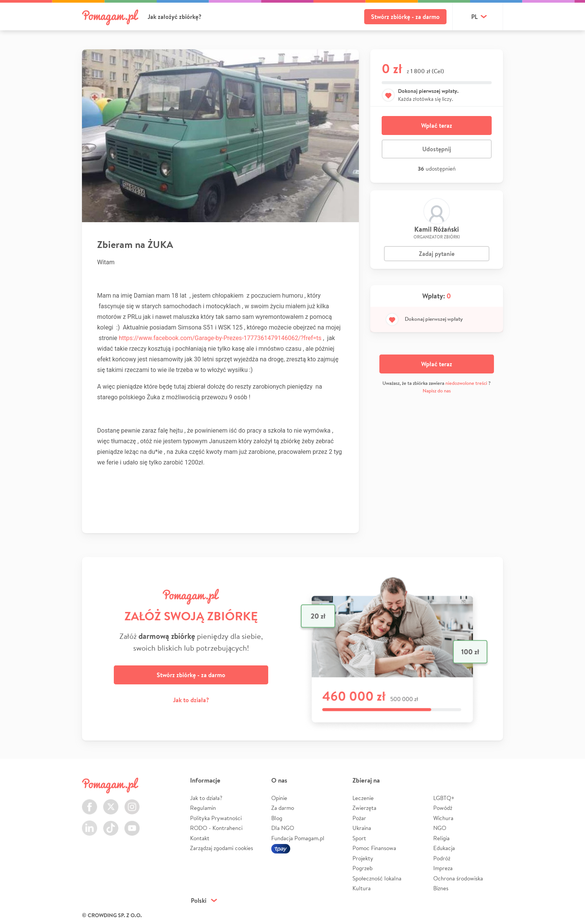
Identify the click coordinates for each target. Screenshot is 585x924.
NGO (440, 828)
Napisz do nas (437, 391)
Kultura (362, 888)
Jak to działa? (191, 700)
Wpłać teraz (437, 126)
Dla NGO (283, 828)
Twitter (111, 802)
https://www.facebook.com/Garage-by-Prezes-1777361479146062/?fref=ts (220, 338)
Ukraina (362, 828)
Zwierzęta (364, 808)
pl (474, 17)
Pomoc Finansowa (374, 848)
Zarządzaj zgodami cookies (222, 848)
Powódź (443, 808)
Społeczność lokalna (377, 878)
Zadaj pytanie (437, 254)
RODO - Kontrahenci (216, 828)
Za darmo (283, 808)
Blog (277, 818)
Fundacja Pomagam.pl (298, 838)
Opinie (279, 798)
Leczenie (363, 798)
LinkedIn (90, 824)
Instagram (132, 802)
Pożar (359, 818)
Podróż (442, 858)
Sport (359, 838)
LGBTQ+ (444, 798)
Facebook (90, 802)
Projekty (363, 858)
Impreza (443, 868)
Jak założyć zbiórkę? (175, 17)
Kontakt (200, 838)
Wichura (443, 818)
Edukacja (444, 848)
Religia (441, 838)
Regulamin (203, 808)
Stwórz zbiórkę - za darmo (405, 17)
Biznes (441, 888)
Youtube (132, 824)
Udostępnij (437, 149)
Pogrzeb (362, 868)
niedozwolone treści (466, 383)
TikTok (111, 824)
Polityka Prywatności (216, 818)
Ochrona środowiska (458, 878)
